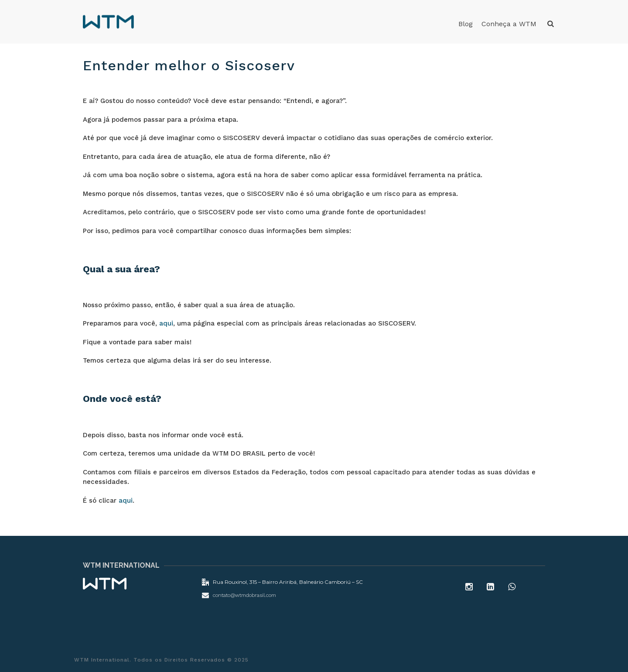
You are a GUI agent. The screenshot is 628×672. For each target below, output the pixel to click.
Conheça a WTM (509, 24)
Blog (466, 24)
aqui (166, 323)
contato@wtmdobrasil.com (244, 595)
